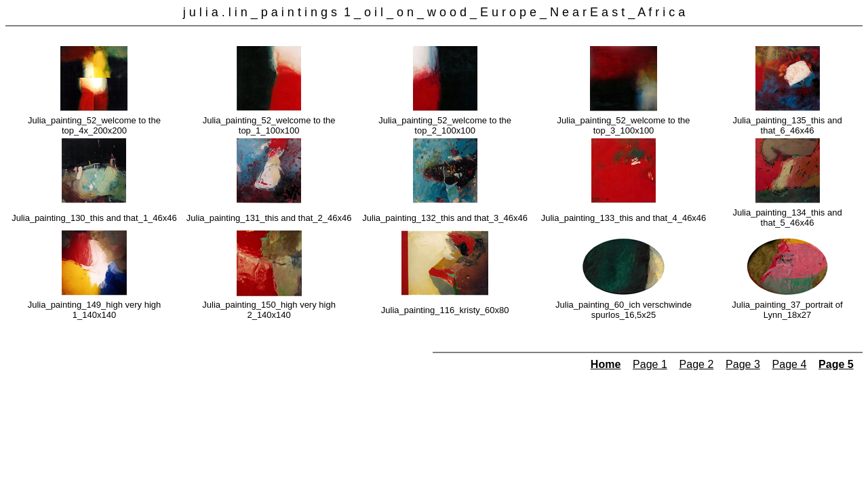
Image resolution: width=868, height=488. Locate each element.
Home (606, 364)
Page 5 (836, 364)
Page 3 (743, 364)
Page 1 (650, 364)
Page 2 (697, 364)
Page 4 (790, 364)
